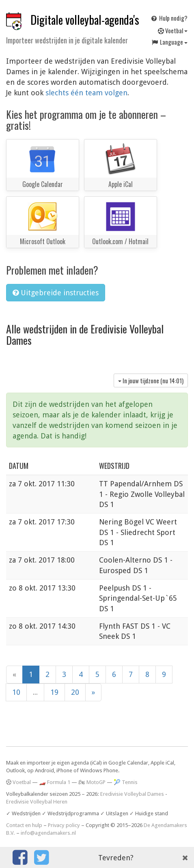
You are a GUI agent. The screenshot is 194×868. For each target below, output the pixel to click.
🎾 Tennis (126, 782)
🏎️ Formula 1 (55, 782)
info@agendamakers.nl (48, 833)
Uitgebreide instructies (56, 293)
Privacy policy (64, 825)
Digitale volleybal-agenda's (85, 20)
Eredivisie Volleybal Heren (37, 802)
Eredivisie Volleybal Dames (132, 794)
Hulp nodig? (169, 18)
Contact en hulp (24, 825)
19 (54, 692)
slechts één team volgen (86, 93)
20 (75, 692)
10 (16, 692)
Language (169, 42)
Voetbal (173, 30)
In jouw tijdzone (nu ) (151, 380)
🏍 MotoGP (92, 782)
